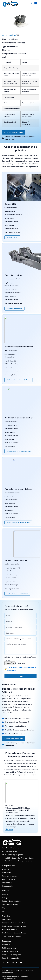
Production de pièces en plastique (19, 418)
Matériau (12, 35)
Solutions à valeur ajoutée (16, 560)
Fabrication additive (13, 275)
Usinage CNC (10, 204)
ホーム (5, 35)
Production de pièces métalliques (19, 346)
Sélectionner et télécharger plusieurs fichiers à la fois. (20, 658)
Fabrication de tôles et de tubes (18, 489)
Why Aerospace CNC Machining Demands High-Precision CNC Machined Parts (18, 810)
